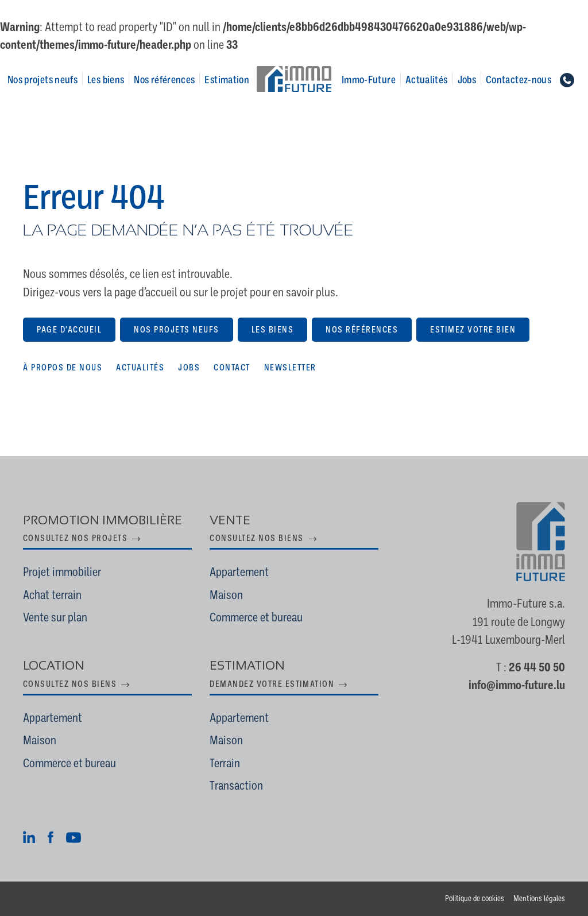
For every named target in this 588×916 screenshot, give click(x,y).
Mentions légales (539, 898)
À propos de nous (63, 368)
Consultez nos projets (75, 538)
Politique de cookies (475, 898)
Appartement (239, 572)
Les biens (106, 80)
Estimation (227, 80)
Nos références (164, 80)
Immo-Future (369, 80)
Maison (226, 595)
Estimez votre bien (473, 330)
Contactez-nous (519, 80)
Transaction (236, 786)
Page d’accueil (69, 330)
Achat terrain (52, 595)
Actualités (427, 80)
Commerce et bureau (256, 617)
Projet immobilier (62, 572)
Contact (232, 368)
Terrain (225, 763)
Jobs (467, 80)
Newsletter (290, 368)
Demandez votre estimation (272, 684)
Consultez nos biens (256, 538)
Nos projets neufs (42, 80)
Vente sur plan (55, 617)
